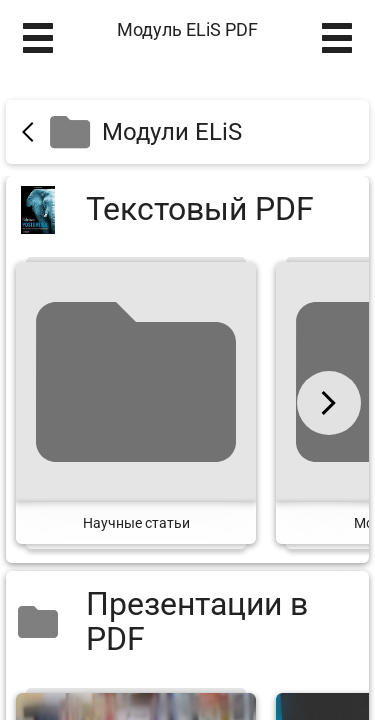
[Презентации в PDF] (187, 622)
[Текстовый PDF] (187, 209)
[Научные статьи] (136, 403)
